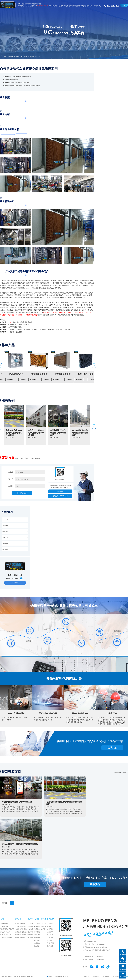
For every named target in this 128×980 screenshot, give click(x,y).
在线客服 (60, 491)
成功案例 (11, 57)
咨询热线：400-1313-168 (60, 496)
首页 (5, 57)
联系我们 (15, 583)
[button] (94, 366)
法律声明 (86, 976)
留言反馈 (116, 976)
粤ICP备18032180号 (62, 976)
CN (124, 6)
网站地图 (106, 976)
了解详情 (23, 380)
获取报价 (10, 380)
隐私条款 (96, 976)
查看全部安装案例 (120, 772)
